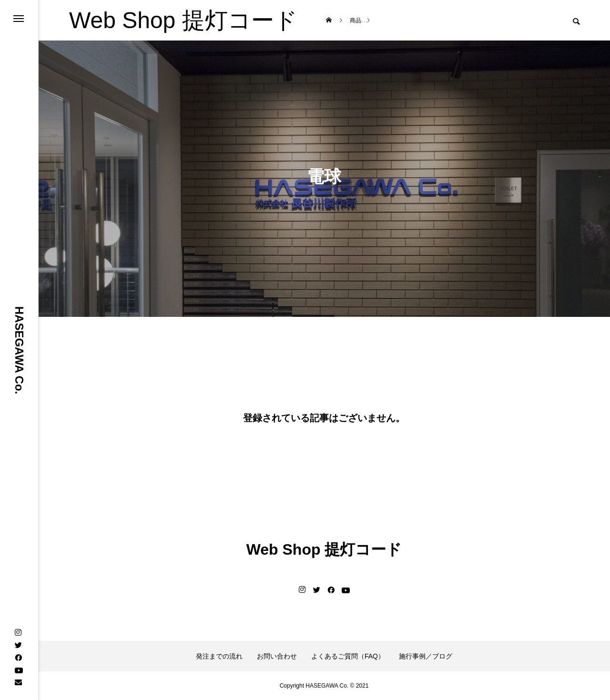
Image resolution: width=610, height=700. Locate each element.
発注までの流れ (219, 656)
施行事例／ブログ (426, 656)
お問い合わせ (277, 656)
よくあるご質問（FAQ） (348, 656)
